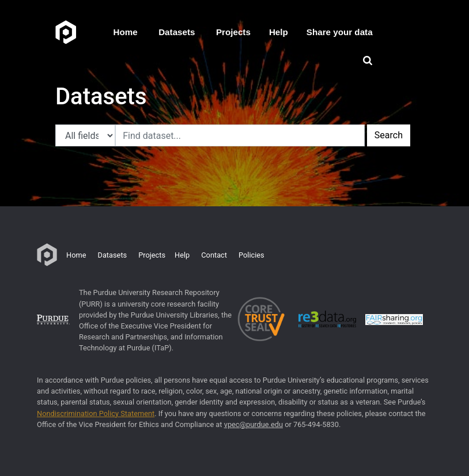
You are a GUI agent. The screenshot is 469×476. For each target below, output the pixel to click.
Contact (214, 255)
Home (126, 32)
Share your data (340, 32)
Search (389, 135)
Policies (251, 255)
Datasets (177, 32)
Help (279, 32)
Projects (233, 32)
